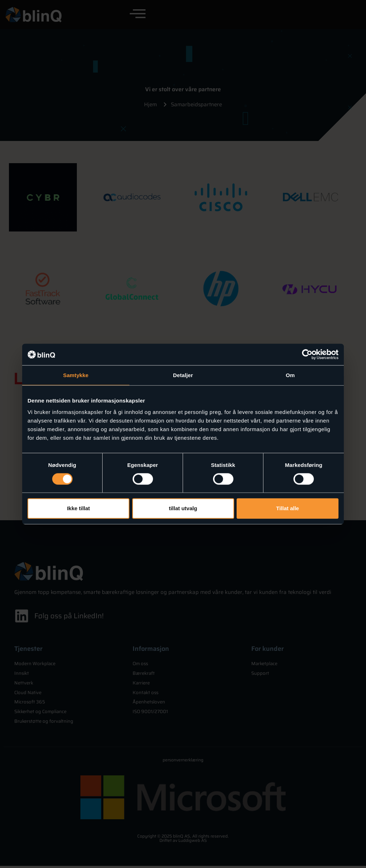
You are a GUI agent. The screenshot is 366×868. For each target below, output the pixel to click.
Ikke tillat (78, 508)
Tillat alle (288, 508)
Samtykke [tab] (76, 375)
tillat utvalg (183, 508)
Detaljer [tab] (183, 375)
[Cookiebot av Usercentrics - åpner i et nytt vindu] (307, 355)
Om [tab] (290, 375)
